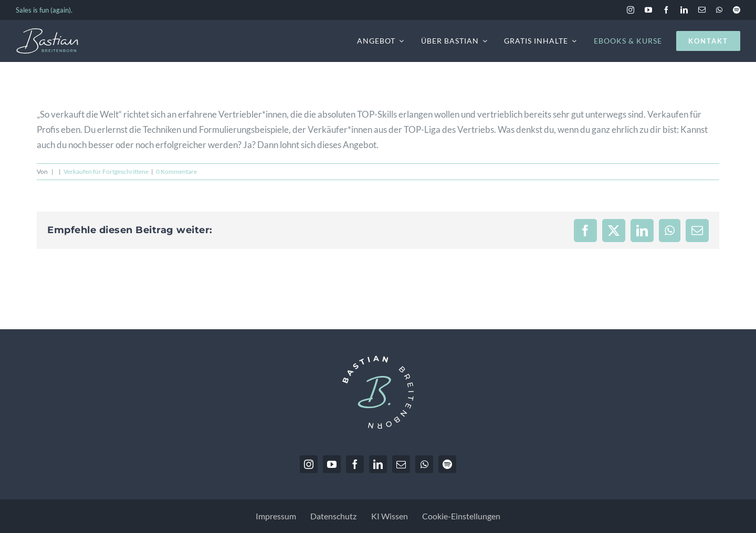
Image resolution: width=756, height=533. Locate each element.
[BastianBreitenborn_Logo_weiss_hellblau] (47, 32)
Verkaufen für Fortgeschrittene (106, 171)
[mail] (702, 10)
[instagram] (631, 10)
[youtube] (648, 10)
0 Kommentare (176, 171)
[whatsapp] (719, 10)
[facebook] (666, 10)
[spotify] (737, 10)
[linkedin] (684, 10)
